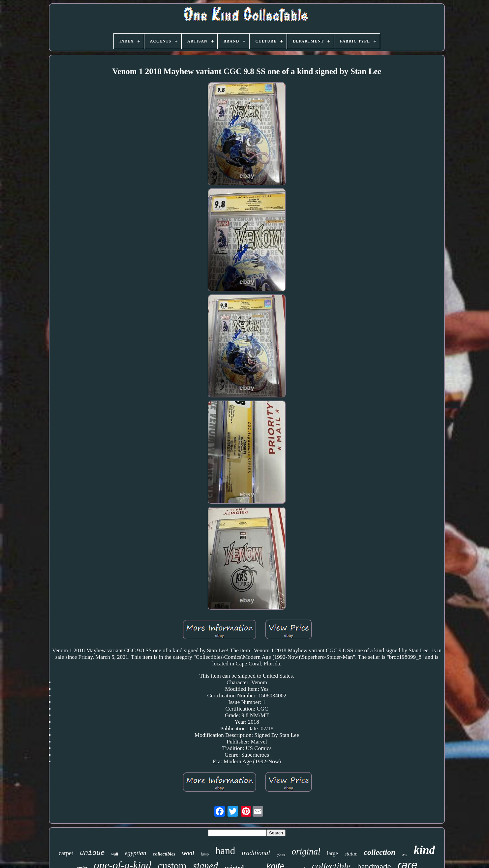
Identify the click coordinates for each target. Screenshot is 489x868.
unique (92, 853)
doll (405, 855)
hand (225, 851)
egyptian (135, 853)
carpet (66, 853)
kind (424, 850)
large (332, 853)
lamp (205, 854)
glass (281, 855)
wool (188, 853)
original (306, 852)
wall (115, 854)
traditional (256, 853)
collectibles (164, 854)
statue (351, 854)
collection (380, 852)
